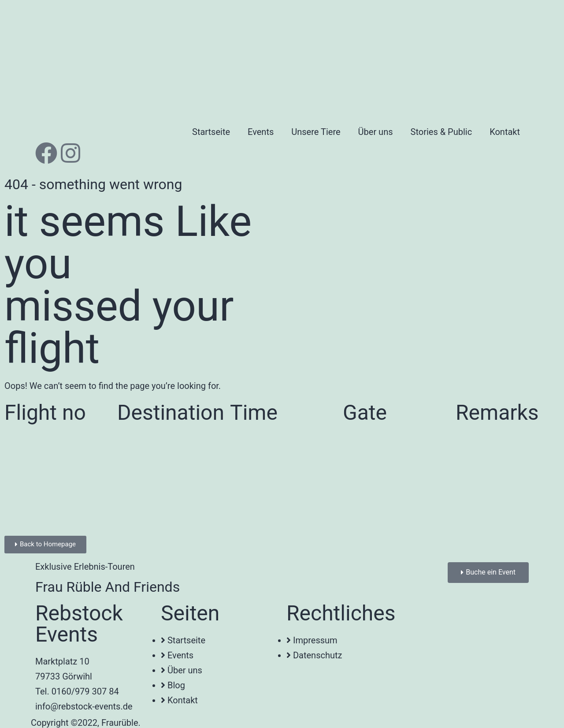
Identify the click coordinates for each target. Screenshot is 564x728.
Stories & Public (442, 132)
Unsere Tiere (316, 132)
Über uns (376, 132)
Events (261, 132)
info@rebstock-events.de (84, 706)
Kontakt (505, 132)
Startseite (211, 132)
